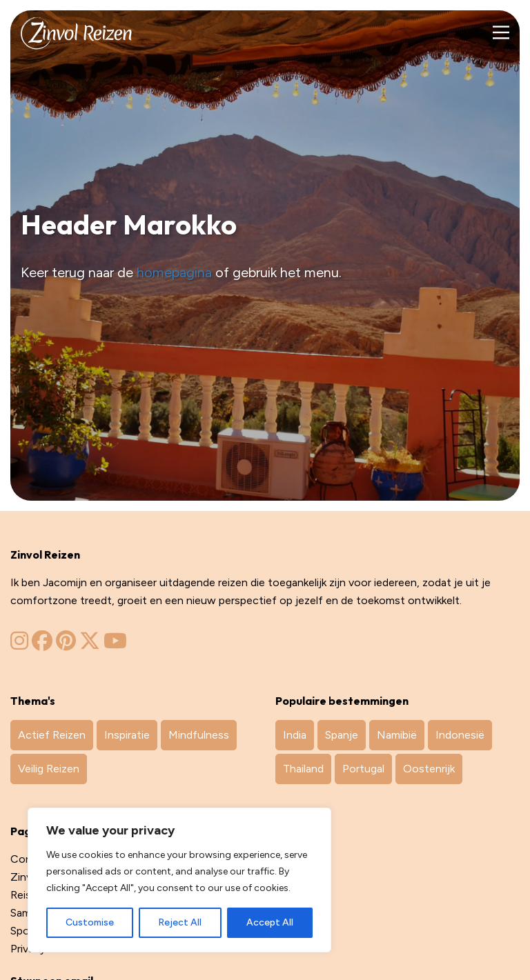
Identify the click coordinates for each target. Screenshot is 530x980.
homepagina (174, 272)
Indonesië (460, 735)
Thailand (303, 769)
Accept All (270, 922)
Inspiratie (127, 735)
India (295, 735)
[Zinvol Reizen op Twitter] (90, 644)
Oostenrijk (429, 769)
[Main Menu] (501, 33)
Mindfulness (199, 735)
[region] (179, 880)
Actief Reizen (52, 735)
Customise (90, 922)
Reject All (180, 922)
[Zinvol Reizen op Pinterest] (66, 644)
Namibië (397, 735)
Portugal (363, 769)
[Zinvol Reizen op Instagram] (19, 644)
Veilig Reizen (49, 769)
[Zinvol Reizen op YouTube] (115, 644)
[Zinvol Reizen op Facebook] (42, 644)
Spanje (342, 735)
